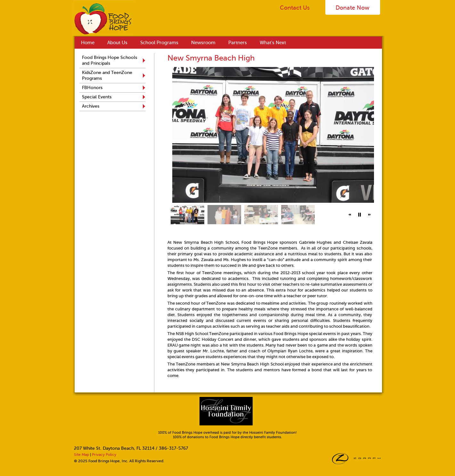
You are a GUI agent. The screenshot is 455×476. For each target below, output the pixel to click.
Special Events (97, 97)
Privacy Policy (104, 455)
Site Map (81, 455)
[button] (350, 215)
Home (88, 43)
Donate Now (353, 8)
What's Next (273, 43)
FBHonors (92, 88)
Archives (91, 106)
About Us (117, 43)
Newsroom (203, 43)
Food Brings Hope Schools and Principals (110, 60)
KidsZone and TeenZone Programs (107, 75)
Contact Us (295, 8)
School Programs (159, 43)
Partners (238, 43)
